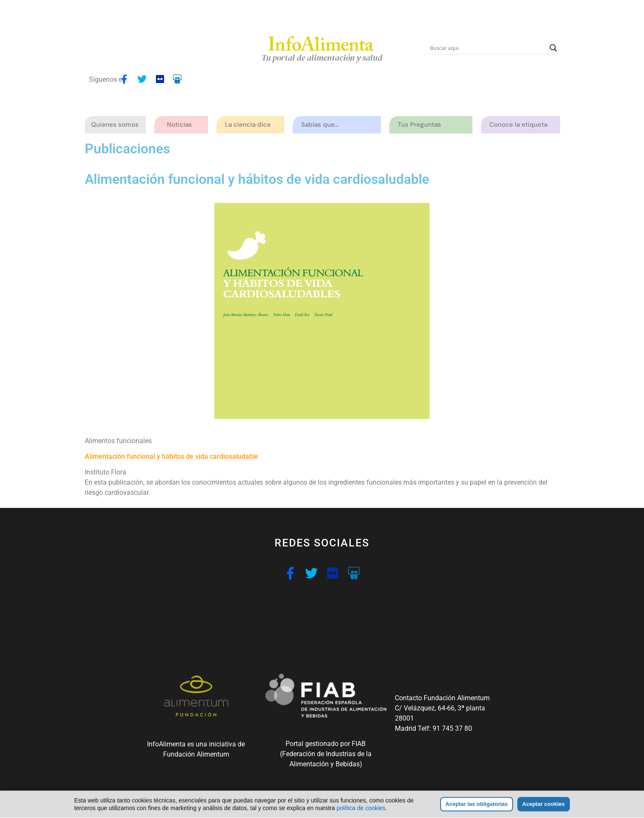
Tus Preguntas (422, 125)
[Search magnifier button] (553, 48)
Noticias (179, 125)
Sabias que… (322, 125)
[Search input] (488, 48)
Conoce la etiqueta (520, 125)
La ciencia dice (250, 125)
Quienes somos (117, 125)
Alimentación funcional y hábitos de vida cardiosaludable (172, 456)
